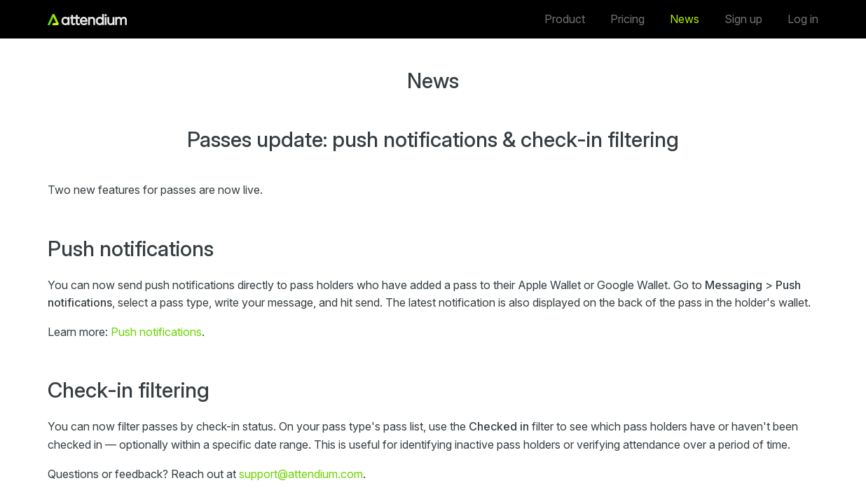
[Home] (87, 20)
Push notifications (156, 332)
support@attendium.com (301, 474)
